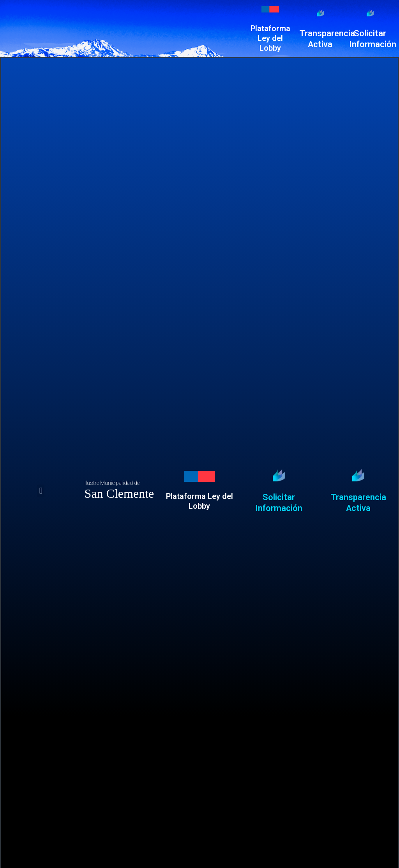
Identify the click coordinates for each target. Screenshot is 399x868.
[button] (41, 491)
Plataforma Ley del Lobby (270, 38)
